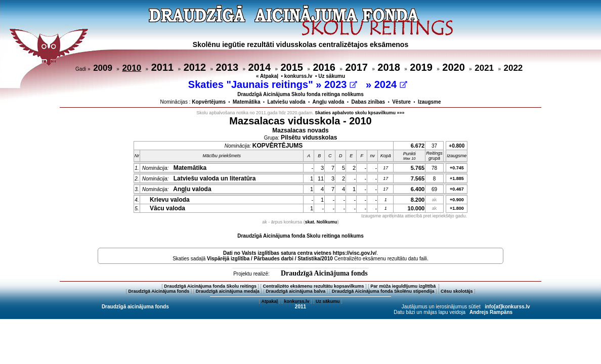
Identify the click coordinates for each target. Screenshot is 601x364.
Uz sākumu (332, 76)
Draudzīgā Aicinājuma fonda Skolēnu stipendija (383, 291)
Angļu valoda (329, 102)
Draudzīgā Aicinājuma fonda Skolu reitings (210, 286)
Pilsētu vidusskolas (309, 138)
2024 (391, 84)
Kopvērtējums (209, 102)
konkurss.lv (298, 76)
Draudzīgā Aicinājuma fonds (324, 273)
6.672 (418, 146)
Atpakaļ (269, 301)
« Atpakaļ (267, 76)
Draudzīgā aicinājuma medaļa (228, 291)
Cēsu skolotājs (457, 291)
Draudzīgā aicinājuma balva (295, 291)
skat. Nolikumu (321, 222)
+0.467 (457, 189)
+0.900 (457, 200)
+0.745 (457, 168)
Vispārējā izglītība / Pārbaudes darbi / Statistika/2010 (270, 259)
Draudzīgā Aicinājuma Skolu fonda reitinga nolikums (300, 94)
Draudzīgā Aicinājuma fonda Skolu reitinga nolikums (300, 236)
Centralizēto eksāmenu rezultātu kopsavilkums (314, 286)
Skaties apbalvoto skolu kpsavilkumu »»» (360, 113)
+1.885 (457, 178)
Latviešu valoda (287, 102)
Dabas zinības (368, 102)
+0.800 (457, 146)
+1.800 (457, 208)
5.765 (418, 168)
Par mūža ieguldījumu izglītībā (404, 286)
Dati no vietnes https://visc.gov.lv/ (300, 253)
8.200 (418, 200)
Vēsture (401, 102)
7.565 (418, 178)
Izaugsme (430, 102)
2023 (341, 84)
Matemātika (246, 102)
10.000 (416, 208)
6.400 (418, 189)
